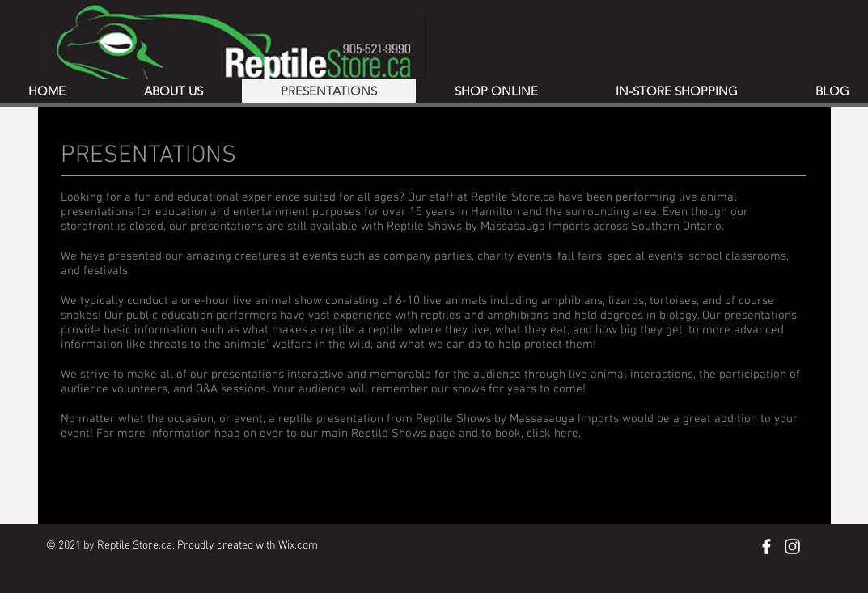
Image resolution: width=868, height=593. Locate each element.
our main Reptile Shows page (378, 434)
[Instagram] (792, 546)
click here (553, 434)
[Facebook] (766, 546)
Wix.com (298, 546)
